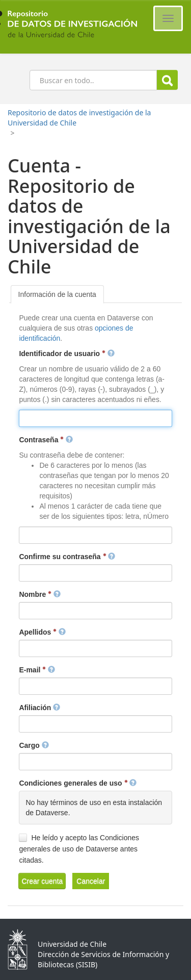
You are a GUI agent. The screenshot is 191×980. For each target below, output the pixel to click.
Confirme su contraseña (67, 557)
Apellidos (42, 632)
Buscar (167, 80)
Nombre (40, 594)
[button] (42, 881)
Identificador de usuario (66, 354)
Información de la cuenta (57, 294)
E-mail (37, 670)
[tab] (57, 294)
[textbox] (95, 418)
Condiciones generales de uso (78, 783)
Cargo (34, 745)
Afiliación (39, 708)
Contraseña (46, 440)
